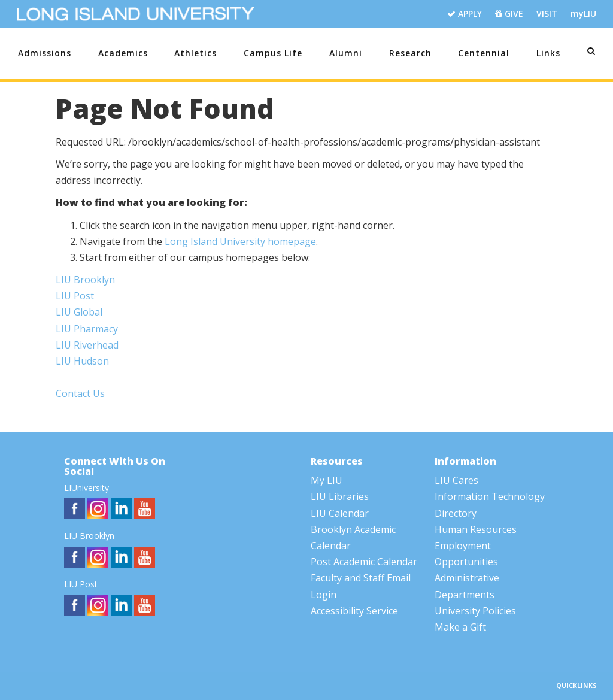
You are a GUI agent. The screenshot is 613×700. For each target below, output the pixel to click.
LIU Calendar (340, 513)
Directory (456, 513)
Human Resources (476, 529)
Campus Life (273, 53)
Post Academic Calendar (364, 562)
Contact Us (80, 393)
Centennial (484, 53)
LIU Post (75, 296)
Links (548, 53)
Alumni (346, 53)
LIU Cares (456, 480)
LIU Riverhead (87, 345)
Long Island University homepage (240, 241)
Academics (123, 53)
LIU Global (79, 312)
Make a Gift (460, 627)
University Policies (475, 611)
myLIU (583, 13)
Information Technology (490, 496)
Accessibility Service (354, 611)
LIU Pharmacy (87, 329)
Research (410, 53)
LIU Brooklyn (85, 280)
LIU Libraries (340, 496)
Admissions (45, 53)
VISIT (547, 13)
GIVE (509, 14)
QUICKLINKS (577, 686)
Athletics (195, 53)
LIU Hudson (82, 361)
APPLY (465, 14)
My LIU (327, 480)
